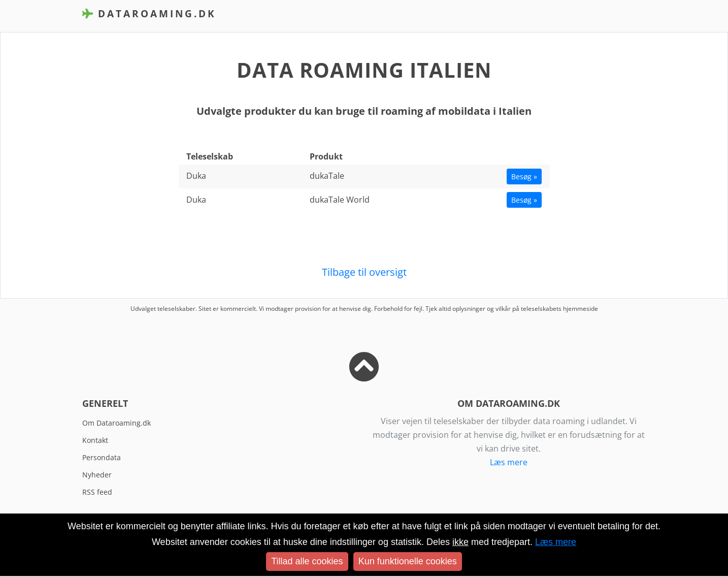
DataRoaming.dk (149, 13)
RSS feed (97, 492)
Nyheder (97, 475)
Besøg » (524, 177)
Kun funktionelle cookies (408, 561)
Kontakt (95, 440)
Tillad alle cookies (307, 561)
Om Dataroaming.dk (117, 423)
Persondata (102, 457)
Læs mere (509, 462)
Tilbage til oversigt (364, 272)
